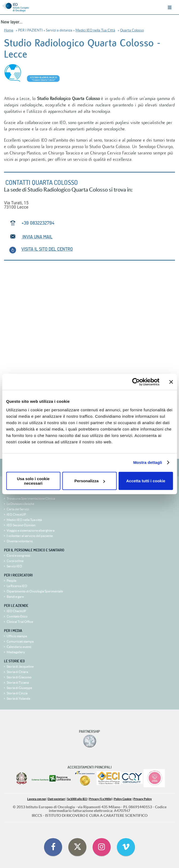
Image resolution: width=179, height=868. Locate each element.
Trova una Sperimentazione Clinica (31, 498)
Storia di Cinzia (17, 693)
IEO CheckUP (16, 514)
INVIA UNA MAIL (37, 237)
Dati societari (56, 799)
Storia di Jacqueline (20, 666)
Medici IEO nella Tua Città (95, 30)
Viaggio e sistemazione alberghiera (31, 530)
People (11, 581)
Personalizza (90, 481)
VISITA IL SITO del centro (47, 249)
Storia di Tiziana (18, 682)
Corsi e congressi (18, 556)
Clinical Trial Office (20, 622)
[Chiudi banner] (171, 382)
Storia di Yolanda (18, 698)
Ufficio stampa (17, 636)
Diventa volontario (20, 541)
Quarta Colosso (132, 30)
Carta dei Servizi (18, 509)
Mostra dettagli (148, 462)
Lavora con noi (37, 799)
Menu (170, 7)
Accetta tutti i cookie (146, 481)
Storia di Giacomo (19, 677)
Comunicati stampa (20, 641)
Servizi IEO (14, 566)
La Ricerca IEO (17, 586)
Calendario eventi (19, 647)
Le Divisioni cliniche (20, 504)
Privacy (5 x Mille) (101, 799)
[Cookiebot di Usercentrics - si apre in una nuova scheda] (136, 382)
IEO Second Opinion (21, 525)
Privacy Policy (143, 799)
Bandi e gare (15, 597)
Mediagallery (16, 652)
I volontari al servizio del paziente (30, 536)
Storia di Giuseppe (19, 688)
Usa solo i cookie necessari (33, 481)
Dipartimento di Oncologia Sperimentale (35, 591)
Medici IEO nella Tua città (24, 520)
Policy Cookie (123, 799)
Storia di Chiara (17, 672)
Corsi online (15, 561)
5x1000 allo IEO (77, 799)
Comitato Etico (17, 616)
